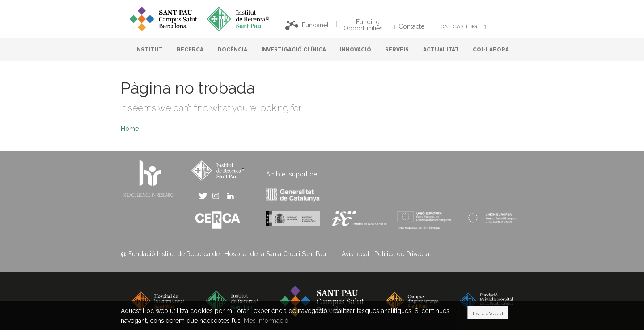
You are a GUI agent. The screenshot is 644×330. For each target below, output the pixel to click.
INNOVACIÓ (356, 50)
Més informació (266, 321)
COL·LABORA (491, 50)
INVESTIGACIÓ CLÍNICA (294, 50)
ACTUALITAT (441, 50)
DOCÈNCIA (233, 50)
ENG (472, 26)
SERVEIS (397, 50)
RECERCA (190, 50)
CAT (445, 26)
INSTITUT (149, 50)
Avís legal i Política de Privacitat (386, 254)
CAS (458, 26)
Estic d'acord (488, 313)
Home (130, 129)
